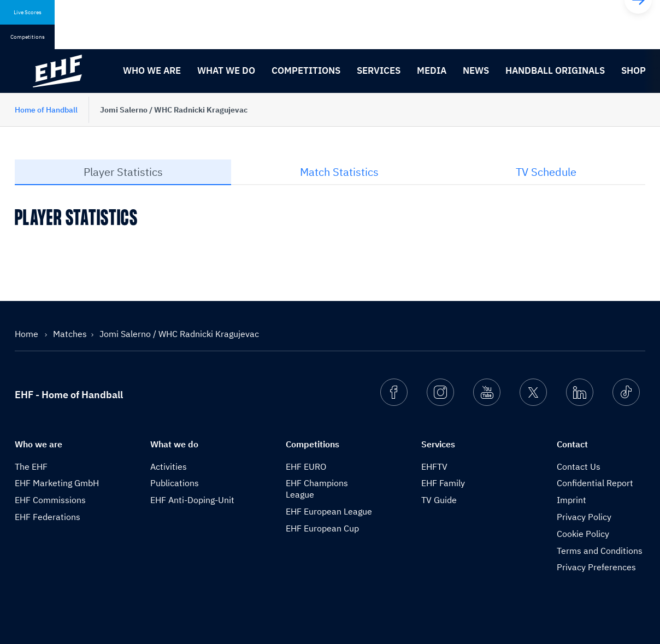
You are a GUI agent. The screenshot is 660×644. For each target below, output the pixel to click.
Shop (634, 70)
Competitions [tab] (28, 37)
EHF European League (329, 511)
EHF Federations (48, 517)
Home (28, 334)
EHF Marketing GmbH (57, 483)
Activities (169, 466)
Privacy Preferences (596, 567)
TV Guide (439, 500)
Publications (175, 483)
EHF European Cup (322, 528)
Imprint (571, 500)
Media (432, 70)
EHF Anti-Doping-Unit (192, 500)
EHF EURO (306, 466)
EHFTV (434, 466)
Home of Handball (46, 110)
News (476, 70)
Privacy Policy (584, 517)
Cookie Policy (583, 534)
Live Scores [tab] (28, 12)
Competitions (306, 70)
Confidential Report (595, 483)
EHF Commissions (50, 500)
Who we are (152, 70)
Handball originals (555, 70)
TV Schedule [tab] (546, 172)
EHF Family (443, 483)
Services (379, 70)
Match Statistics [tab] (339, 172)
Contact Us (579, 466)
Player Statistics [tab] (123, 172)
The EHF (31, 466)
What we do (226, 70)
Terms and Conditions (600, 551)
